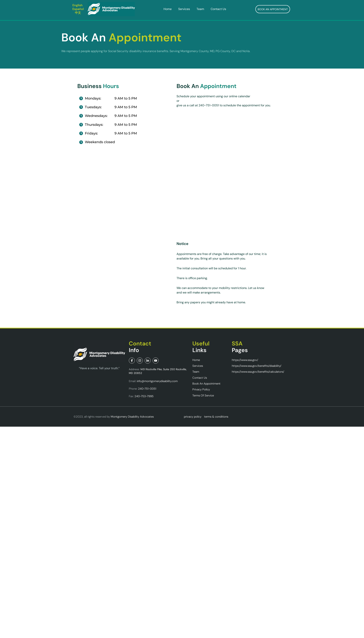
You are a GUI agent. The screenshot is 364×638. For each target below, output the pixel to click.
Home (168, 9)
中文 (78, 13)
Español (78, 9)
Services (184, 9)
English (78, 5)
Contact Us (218, 9)
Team (200, 9)
